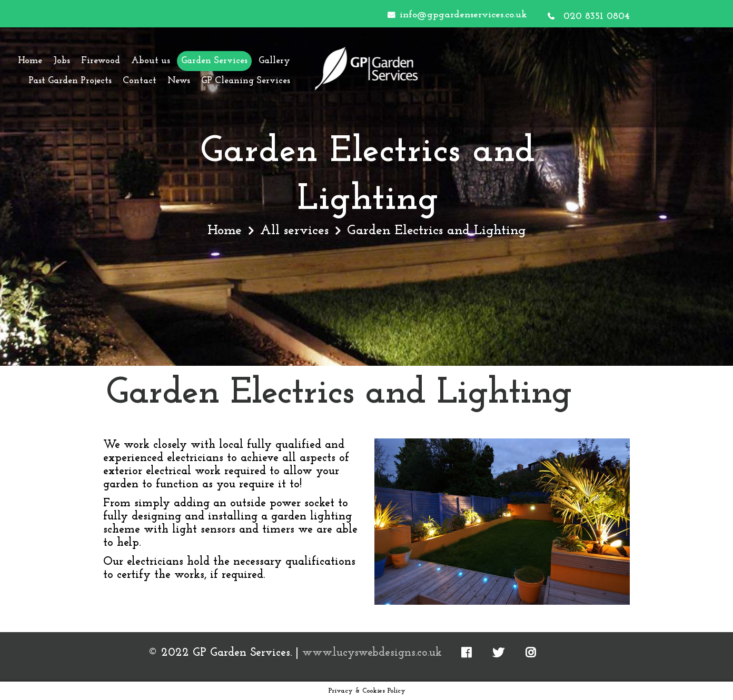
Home (225, 231)
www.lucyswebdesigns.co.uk (372, 653)
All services (294, 231)
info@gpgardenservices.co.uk (463, 15)
